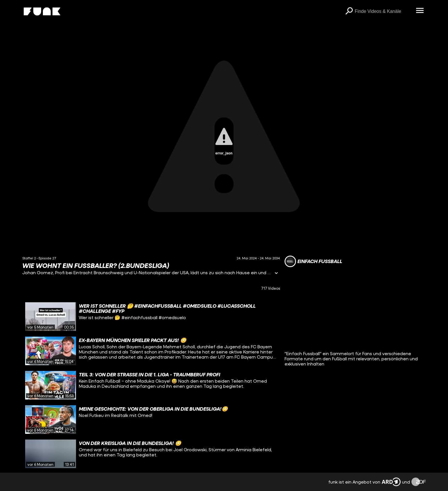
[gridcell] (151, 317)
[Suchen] (349, 11)
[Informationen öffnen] (276, 274)
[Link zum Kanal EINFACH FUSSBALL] (313, 261)
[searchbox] (383, 11)
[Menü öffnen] (420, 11)
